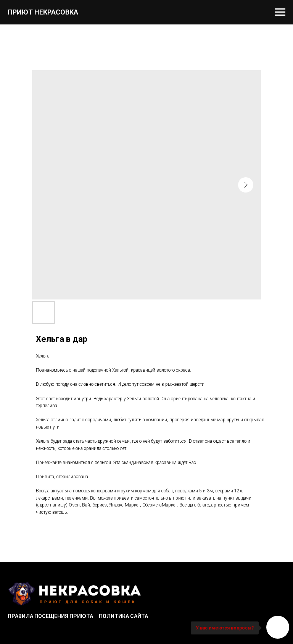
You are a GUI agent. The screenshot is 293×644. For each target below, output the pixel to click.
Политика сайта (123, 616)
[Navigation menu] (280, 12)
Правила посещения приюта (50, 616)
